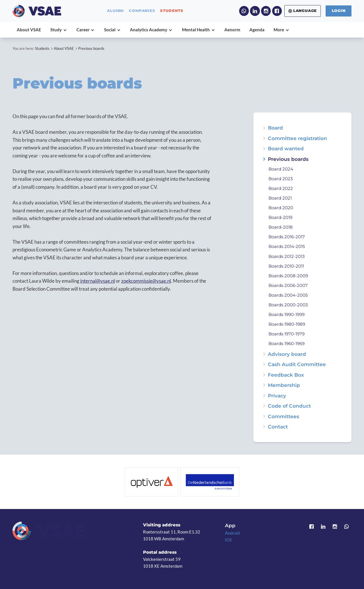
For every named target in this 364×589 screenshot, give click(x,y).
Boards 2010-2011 (286, 266)
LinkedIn (255, 11)
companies (142, 11)
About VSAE (64, 48)
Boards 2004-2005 (288, 295)
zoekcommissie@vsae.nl (146, 281)
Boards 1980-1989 (287, 324)
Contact (278, 427)
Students (42, 48)
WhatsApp (244, 11)
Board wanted (286, 148)
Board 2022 (281, 189)
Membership (284, 385)
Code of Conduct (289, 406)
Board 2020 (281, 208)
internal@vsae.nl (98, 281)
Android (232, 533)
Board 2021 (280, 198)
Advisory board (287, 354)
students (172, 11)
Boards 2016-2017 (287, 237)
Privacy (277, 396)
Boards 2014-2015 (287, 247)
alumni (115, 11)
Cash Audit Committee (297, 364)
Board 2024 (281, 169)
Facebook (277, 11)
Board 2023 (281, 179)
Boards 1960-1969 (287, 344)
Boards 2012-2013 (287, 257)
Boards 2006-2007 (288, 286)
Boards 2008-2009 (288, 276)
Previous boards (91, 48)
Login (339, 11)
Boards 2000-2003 (288, 305)
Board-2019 (280, 218)
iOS (228, 540)
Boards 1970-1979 (287, 334)
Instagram (266, 11)
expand (264, 148)
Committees (284, 416)
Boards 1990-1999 (287, 315)
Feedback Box (286, 375)
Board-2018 (281, 227)
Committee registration (297, 138)
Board (275, 128)
